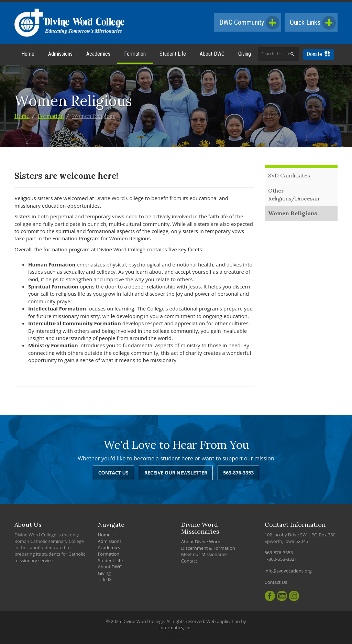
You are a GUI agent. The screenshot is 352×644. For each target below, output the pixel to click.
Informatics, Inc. (176, 627)
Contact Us (113, 473)
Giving (245, 54)
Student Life (173, 54)
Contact (189, 561)
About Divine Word (201, 542)
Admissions (60, 54)
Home (28, 54)
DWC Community (249, 23)
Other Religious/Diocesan (294, 194)
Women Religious (93, 116)
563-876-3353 (238, 473)
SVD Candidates (289, 175)
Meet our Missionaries (204, 554)
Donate (318, 54)
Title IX (105, 579)
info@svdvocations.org (288, 571)
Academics (98, 54)
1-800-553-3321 (281, 559)
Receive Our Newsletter (176, 473)
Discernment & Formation (208, 548)
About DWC (212, 54)
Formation (135, 54)
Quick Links (313, 23)
